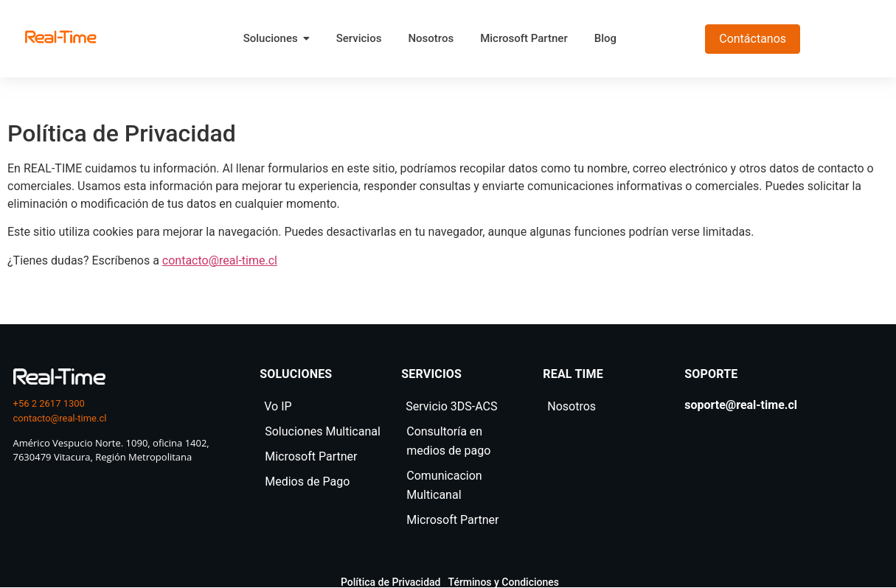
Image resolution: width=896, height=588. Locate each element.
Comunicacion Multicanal (444, 485)
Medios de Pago (307, 482)
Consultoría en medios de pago (448, 441)
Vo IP (278, 406)
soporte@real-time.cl (741, 405)
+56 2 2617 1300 (49, 403)
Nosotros (572, 406)
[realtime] (61, 36)
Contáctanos (753, 39)
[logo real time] (59, 377)
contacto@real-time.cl (220, 260)
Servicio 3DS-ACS (451, 406)
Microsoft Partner (311, 456)
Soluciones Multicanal (323, 431)
